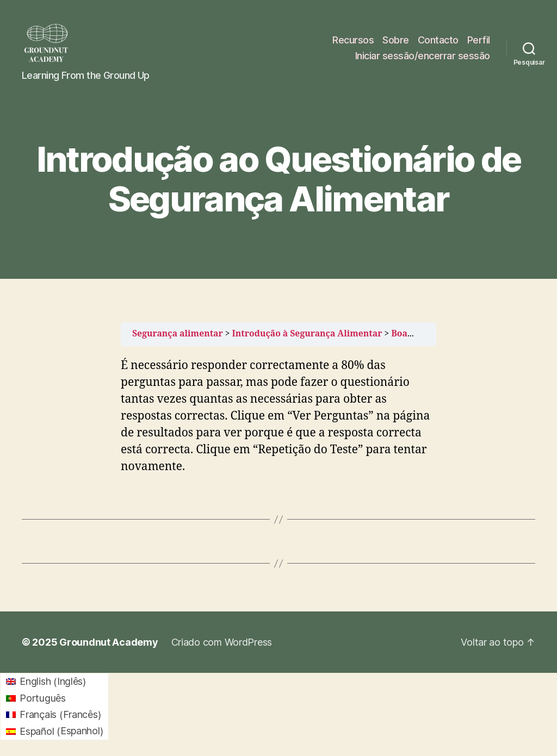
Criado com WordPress (222, 642)
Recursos (353, 40)
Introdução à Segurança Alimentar (307, 334)
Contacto (438, 40)
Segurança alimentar (178, 334)
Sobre (396, 40)
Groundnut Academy (109, 642)
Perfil (479, 40)
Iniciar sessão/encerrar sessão (423, 56)
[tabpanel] (278, 417)
